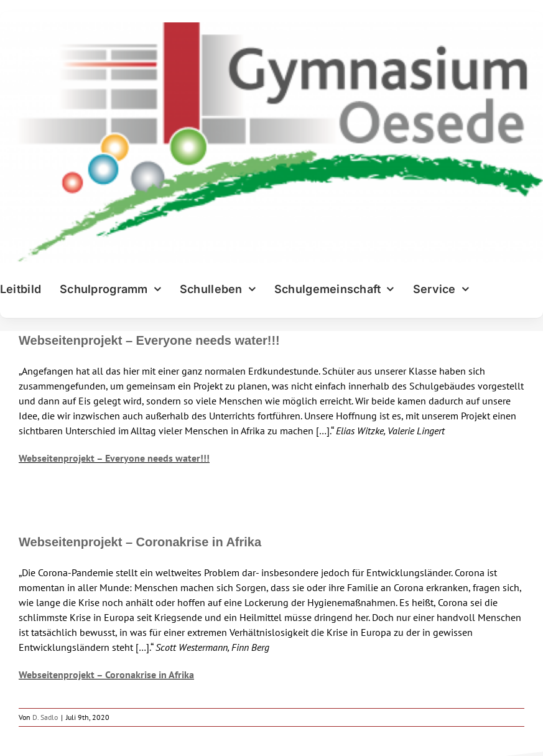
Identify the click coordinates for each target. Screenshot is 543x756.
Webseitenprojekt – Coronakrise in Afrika (140, 542)
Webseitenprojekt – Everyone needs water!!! (149, 340)
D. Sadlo (45, 717)
